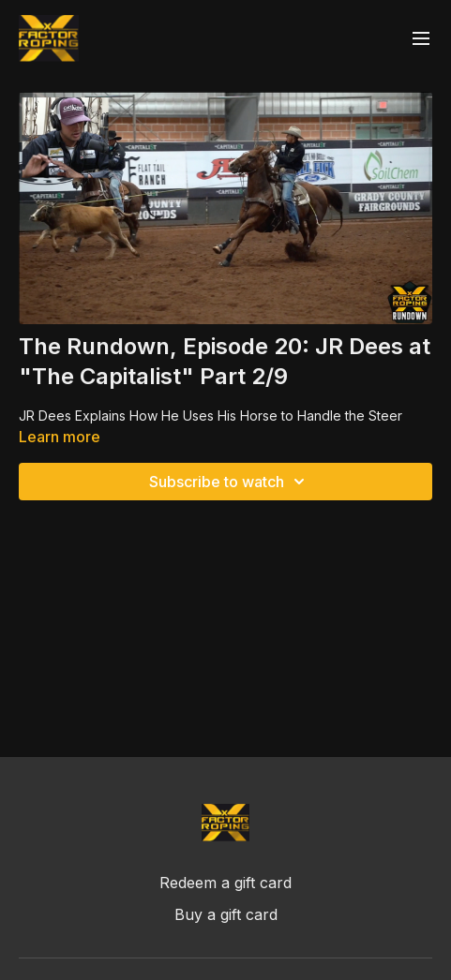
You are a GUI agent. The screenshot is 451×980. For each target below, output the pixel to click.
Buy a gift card (226, 914)
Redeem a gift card (225, 883)
